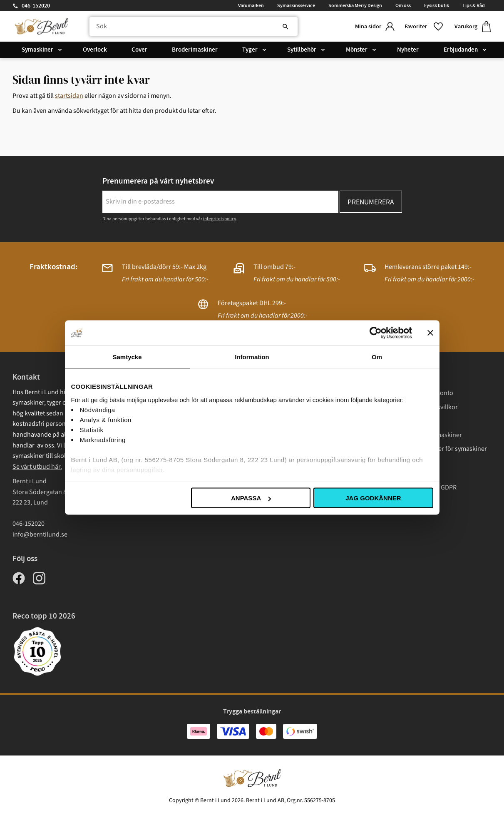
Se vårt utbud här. (37, 467)
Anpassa (251, 498)
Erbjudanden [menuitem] (461, 51)
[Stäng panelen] (430, 333)
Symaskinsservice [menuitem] (296, 5)
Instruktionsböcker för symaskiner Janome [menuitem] (439, 454)
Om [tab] (377, 357)
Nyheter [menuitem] (408, 51)
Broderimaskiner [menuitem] (195, 51)
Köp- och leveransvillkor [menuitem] (424, 407)
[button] (423, 27)
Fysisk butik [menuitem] (437, 5)
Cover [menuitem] (139, 51)
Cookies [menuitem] (402, 502)
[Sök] (279, 27)
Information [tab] (252, 357)
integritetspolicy (220, 219)
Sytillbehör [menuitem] (302, 51)
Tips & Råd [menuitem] (474, 5)
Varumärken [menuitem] (251, 5)
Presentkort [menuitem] (407, 474)
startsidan (69, 96)
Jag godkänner (373, 498)
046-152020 (36, 6)
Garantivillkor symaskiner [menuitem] (426, 435)
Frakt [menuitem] (398, 421)
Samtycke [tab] (127, 357)
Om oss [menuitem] (403, 5)
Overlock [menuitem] (95, 51)
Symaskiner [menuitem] (37, 51)
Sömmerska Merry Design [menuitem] (355, 5)
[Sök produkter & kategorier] (191, 27)
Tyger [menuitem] (250, 51)
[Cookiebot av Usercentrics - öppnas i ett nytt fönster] (376, 333)
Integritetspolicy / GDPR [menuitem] (423, 487)
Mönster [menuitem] (357, 51)
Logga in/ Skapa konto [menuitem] (422, 393)
